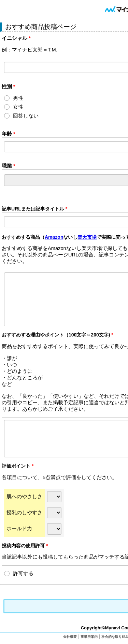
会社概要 (70, 637)
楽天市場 (87, 237)
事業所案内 (89, 637)
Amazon (54, 237)
